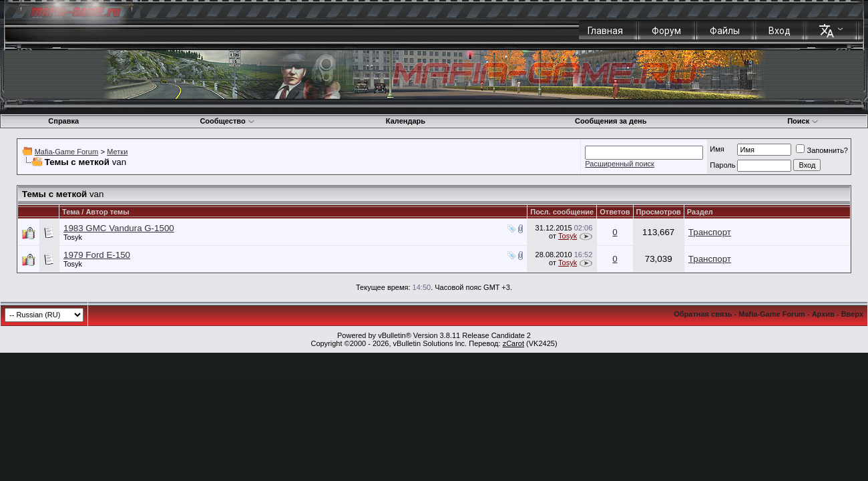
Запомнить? (822, 150)
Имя (717, 149)
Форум (666, 31)
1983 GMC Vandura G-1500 (119, 228)
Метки (117, 152)
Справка (63, 121)
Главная (605, 31)
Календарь (406, 121)
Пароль (722, 165)
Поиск (803, 121)
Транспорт (710, 232)
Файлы (725, 31)
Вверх (852, 314)
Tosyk (73, 237)
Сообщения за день (611, 121)
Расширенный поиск (620, 164)
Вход (780, 31)
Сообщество (227, 121)
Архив (823, 314)
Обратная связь (703, 314)
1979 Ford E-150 (97, 255)
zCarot (513, 343)
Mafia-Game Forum (66, 152)
